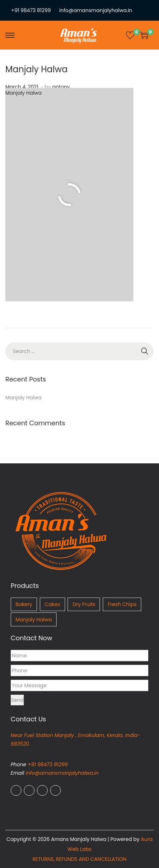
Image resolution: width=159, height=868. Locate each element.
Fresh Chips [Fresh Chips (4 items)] (122, 604)
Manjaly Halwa (36, 69)
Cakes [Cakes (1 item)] (52, 604)
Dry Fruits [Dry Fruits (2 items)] (84, 604)
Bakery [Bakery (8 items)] (24, 604)
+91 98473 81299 (31, 10)
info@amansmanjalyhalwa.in (96, 10)
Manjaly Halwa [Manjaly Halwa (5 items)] (34, 620)
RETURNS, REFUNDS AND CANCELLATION (79, 859)
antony (61, 87)
